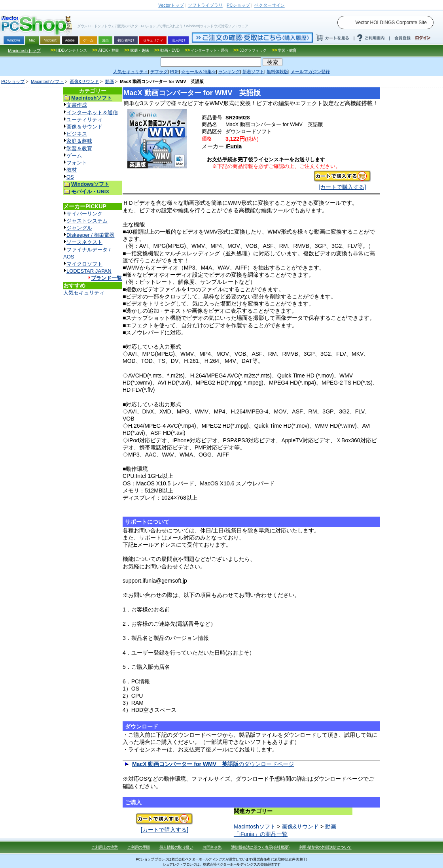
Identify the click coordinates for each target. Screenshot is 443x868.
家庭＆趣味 (79, 141)
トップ (171, 5)
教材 (72, 170)
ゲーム (74, 156)
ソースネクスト (84, 242)
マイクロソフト (84, 264)
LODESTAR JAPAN (89, 271)
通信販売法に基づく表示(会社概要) (260, 847)
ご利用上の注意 (105, 847)
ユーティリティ (84, 120)
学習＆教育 (79, 148)
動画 (110, 81)
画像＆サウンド (84, 127)
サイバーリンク (84, 214)
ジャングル (79, 228)
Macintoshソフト (47, 81)
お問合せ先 (212, 847)
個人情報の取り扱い (176, 847)
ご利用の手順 (139, 847)
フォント (77, 163)
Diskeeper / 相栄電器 (90, 235)
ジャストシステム (87, 221)
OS (70, 177)
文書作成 (77, 105)
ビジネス (77, 134)
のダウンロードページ (213, 764)
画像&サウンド (84, 81)
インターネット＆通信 (92, 112)
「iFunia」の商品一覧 (261, 834)
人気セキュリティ (84, 293)
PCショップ (13, 81)
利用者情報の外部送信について (325, 847)
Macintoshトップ (24, 51)
